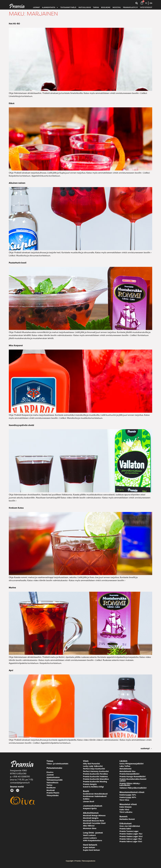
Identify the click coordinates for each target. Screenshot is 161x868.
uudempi (146, 748)
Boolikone (106, 7)
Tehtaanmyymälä (68, 7)
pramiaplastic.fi (130, 7)
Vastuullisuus (85, 7)
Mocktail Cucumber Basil (94, 823)
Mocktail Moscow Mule (94, 821)
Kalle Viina (124, 810)
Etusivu (50, 772)
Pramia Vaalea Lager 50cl (131, 836)
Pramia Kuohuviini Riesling (95, 782)
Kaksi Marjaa (125, 807)
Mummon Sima (90, 828)
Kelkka (86, 799)
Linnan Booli (89, 802)
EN (151, 3)
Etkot (12, 103)
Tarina (96, 7)
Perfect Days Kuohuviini (94, 769)
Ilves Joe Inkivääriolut (130, 826)
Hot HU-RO (14, 24)
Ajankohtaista (50, 7)
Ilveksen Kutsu (16, 508)
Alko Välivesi (89, 826)
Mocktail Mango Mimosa (94, 816)
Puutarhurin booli (18, 263)
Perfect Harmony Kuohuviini (96, 771)
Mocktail (117, 7)
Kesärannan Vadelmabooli (95, 796)
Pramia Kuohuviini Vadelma (95, 777)
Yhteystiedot (146, 7)
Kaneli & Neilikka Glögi (93, 787)
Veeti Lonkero (89, 835)
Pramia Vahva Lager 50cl (131, 842)
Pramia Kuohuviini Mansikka (96, 779)
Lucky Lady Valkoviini (93, 766)
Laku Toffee (125, 766)
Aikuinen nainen (17, 183)
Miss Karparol (16, 345)
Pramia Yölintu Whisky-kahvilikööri (130, 784)
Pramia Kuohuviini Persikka (95, 774)
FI (146, 3)
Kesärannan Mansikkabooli (95, 794)
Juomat (36, 7)
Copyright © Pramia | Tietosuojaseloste (80, 861)
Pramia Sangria (90, 784)
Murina (12, 588)
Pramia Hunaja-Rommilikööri (133, 777)
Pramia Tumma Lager (129, 831)
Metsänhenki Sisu (127, 771)
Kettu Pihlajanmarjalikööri (132, 764)
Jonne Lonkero (90, 838)
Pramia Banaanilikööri (129, 774)
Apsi (11, 670)
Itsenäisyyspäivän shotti (21, 425)
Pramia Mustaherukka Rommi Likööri (133, 780)
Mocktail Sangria (91, 818)
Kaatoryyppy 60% (128, 797)
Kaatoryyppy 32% (128, 795)
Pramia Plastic (53, 793)
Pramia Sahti (125, 829)
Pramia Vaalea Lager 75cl (131, 834)
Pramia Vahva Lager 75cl (131, 839)
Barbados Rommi (127, 819)
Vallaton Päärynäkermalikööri (133, 788)
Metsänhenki (125, 769)
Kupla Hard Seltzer (92, 850)
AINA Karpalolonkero (93, 840)
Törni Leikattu (126, 812)
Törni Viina (124, 800)
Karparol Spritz (90, 808)
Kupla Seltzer (89, 847)
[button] (137, 3)
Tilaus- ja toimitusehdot (57, 764)
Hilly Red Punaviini (91, 764)
